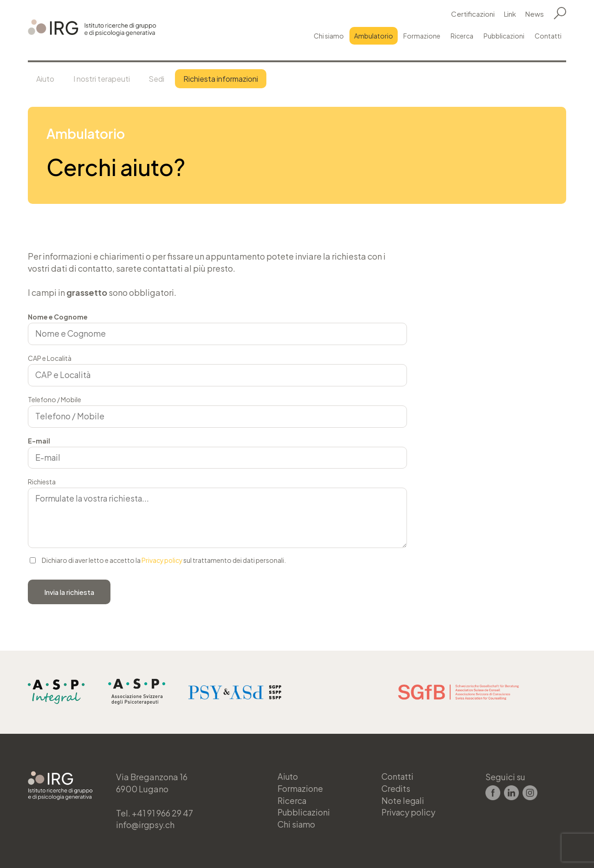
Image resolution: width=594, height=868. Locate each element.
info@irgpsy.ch (146, 825)
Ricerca (462, 36)
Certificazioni (473, 14)
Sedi (161, 79)
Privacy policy (163, 561)
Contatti (548, 36)
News (535, 14)
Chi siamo (329, 36)
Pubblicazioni (504, 36)
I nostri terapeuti (104, 79)
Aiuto (46, 79)
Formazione (422, 36)
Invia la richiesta (69, 592)
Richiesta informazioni (226, 79)
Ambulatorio (374, 36)
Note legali (404, 800)
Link (510, 14)
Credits (396, 788)
